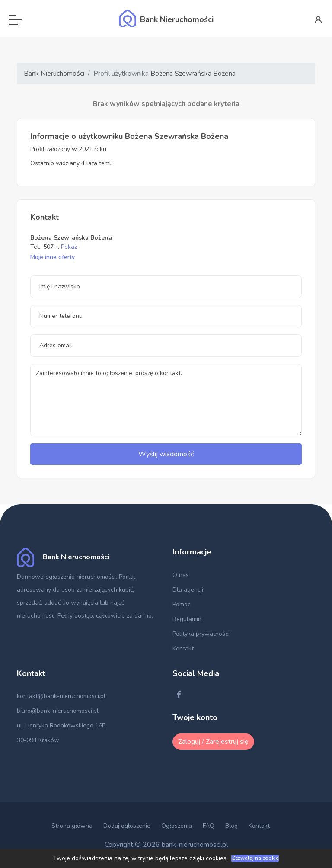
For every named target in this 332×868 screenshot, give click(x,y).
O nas (181, 575)
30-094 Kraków (38, 740)
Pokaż (69, 247)
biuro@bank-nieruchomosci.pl (58, 711)
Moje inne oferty (53, 257)
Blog (231, 826)
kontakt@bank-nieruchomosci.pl (61, 696)
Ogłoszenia (177, 826)
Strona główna (72, 826)
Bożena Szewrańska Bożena (193, 74)
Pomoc (182, 604)
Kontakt (183, 649)
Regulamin (187, 619)
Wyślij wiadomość (166, 454)
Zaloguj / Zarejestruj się (213, 742)
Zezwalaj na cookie (255, 858)
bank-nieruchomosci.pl (195, 845)
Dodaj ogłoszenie (127, 826)
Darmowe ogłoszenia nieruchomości (66, 577)
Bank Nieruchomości (54, 74)
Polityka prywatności (201, 634)
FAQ (209, 826)
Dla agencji (188, 590)
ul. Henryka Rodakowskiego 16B (61, 725)
